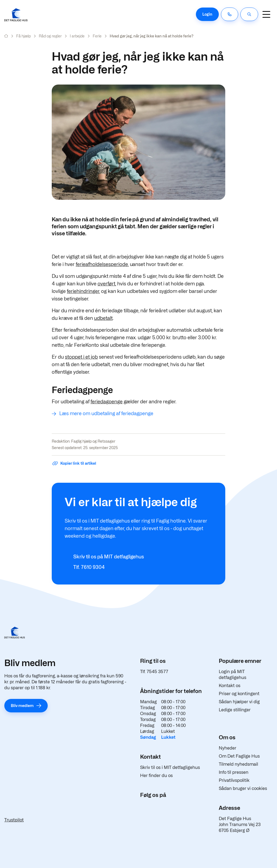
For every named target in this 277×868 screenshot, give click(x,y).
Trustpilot (14, 820)
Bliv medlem (22, 706)
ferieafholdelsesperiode (102, 264)
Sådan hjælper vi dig (239, 702)
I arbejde (77, 36)
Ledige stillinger (235, 710)
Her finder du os (156, 776)
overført (106, 284)
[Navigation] (266, 14)
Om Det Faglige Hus (239, 756)
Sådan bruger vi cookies (243, 788)
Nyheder (228, 748)
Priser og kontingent (239, 694)
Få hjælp (23, 36)
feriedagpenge (107, 402)
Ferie (97, 36)
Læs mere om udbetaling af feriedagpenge (106, 413)
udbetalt (103, 318)
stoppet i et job (81, 357)
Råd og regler (50, 36)
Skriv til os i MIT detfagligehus (170, 767)
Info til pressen (234, 772)
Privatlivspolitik (234, 780)
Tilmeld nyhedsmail (238, 764)
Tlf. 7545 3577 (154, 672)
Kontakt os (230, 686)
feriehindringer (83, 291)
